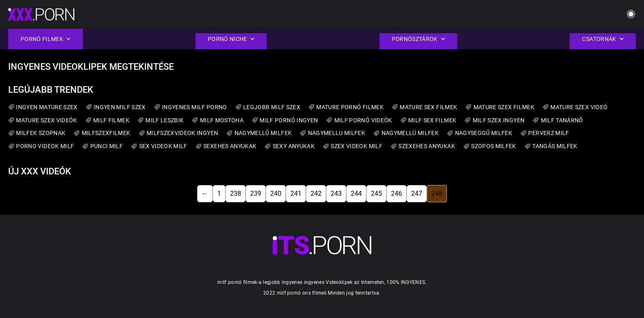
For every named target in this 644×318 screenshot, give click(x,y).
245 (376, 193)
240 (276, 193)
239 (256, 193)
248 (437, 193)
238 (236, 193)
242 (316, 193)
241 (296, 193)
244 (356, 193)
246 (397, 193)
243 (336, 193)
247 (417, 193)
